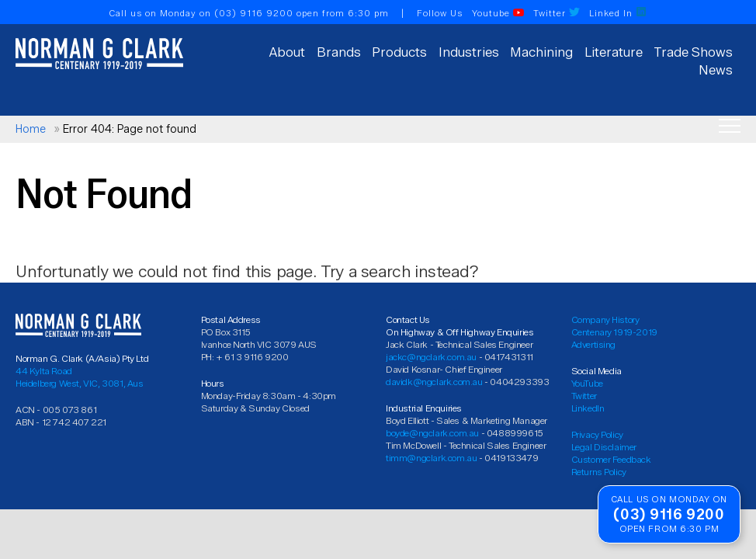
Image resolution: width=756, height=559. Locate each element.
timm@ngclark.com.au (431, 458)
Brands (339, 52)
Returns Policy (599, 472)
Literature (614, 52)
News (716, 70)
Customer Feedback (611, 459)
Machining (541, 52)
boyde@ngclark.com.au (432, 433)
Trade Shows (693, 52)
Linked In (618, 13)
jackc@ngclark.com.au (431, 357)
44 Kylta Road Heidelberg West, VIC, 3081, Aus (80, 377)
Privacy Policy (597, 434)
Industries (469, 52)
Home (31, 129)
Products (399, 52)
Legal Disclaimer (604, 447)
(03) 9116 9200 (254, 13)
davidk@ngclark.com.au (434, 382)
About (287, 52)
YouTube (587, 383)
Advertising (594, 344)
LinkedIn (588, 408)
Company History (605, 319)
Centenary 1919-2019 (614, 332)
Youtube (498, 13)
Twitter (557, 13)
